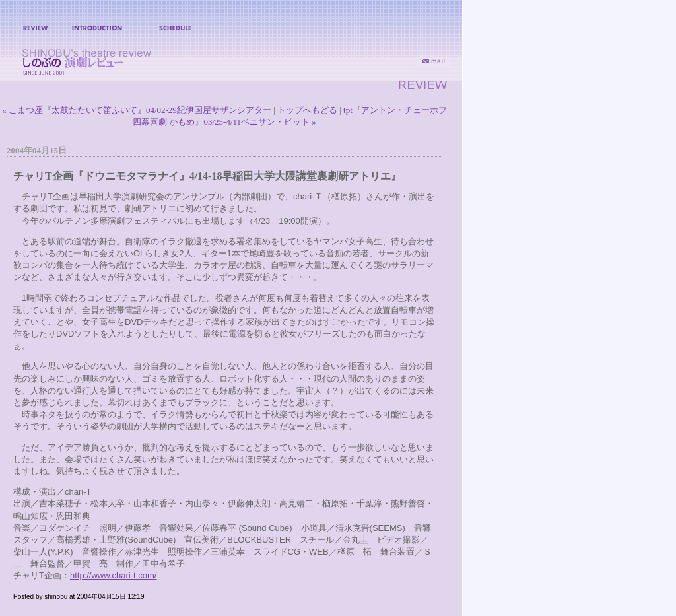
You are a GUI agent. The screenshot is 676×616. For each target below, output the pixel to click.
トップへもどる (307, 110)
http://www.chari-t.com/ (113, 575)
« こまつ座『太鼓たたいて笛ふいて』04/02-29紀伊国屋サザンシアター (137, 110)
